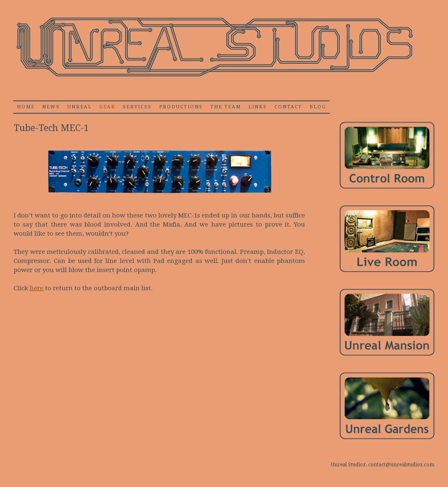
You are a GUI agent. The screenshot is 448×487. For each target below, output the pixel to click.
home (26, 107)
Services (137, 107)
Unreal (80, 107)
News (51, 107)
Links (258, 107)
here (37, 288)
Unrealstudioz (214, 47)
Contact (288, 107)
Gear (107, 107)
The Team (226, 107)
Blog (318, 107)
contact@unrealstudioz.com (401, 465)
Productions (181, 107)
